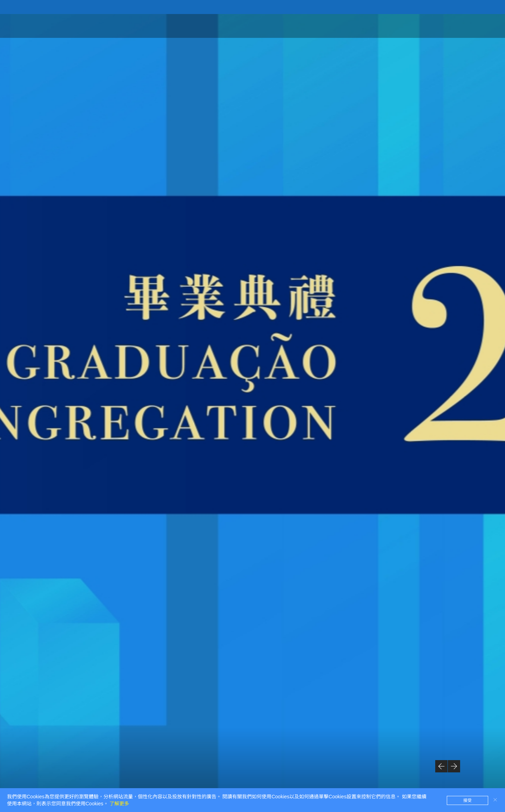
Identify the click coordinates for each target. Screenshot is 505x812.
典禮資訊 (332, 25)
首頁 (304, 25)
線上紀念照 (369, 25)
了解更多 (119, 804)
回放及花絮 (410, 25)
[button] (441, 766)
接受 (467, 800)
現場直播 (447, 25)
